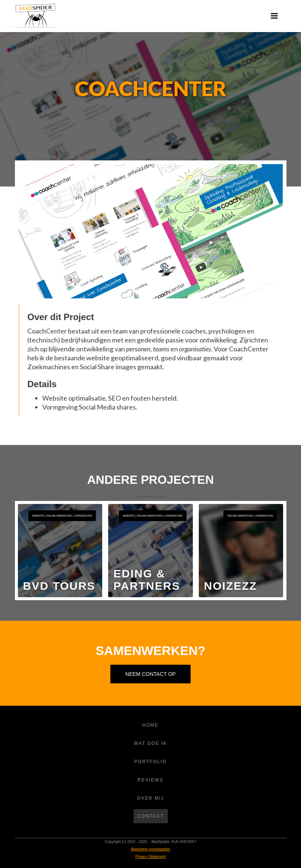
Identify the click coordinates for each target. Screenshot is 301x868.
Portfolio (150, 762)
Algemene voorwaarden (151, 849)
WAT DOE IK (150, 743)
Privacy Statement (150, 857)
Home (151, 725)
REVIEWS (150, 780)
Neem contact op (150, 674)
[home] (35, 16)
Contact (150, 816)
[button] (274, 16)
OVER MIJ (150, 798)
